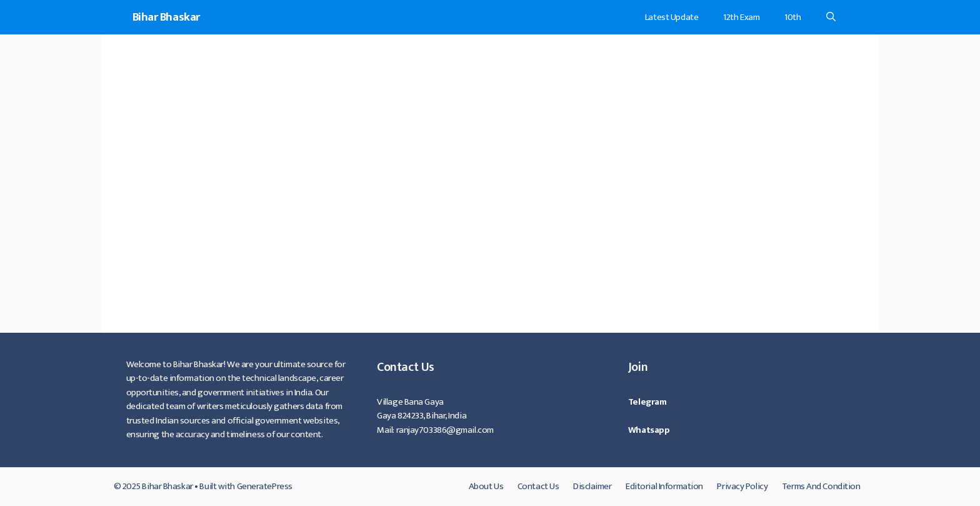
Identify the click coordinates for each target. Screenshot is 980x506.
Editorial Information (664, 486)
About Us (486, 486)
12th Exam (741, 17)
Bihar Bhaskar (166, 17)
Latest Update (672, 17)
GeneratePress (265, 486)
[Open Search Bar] (831, 17)
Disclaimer (592, 486)
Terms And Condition (821, 486)
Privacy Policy (742, 486)
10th (792, 17)
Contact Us (538, 486)
